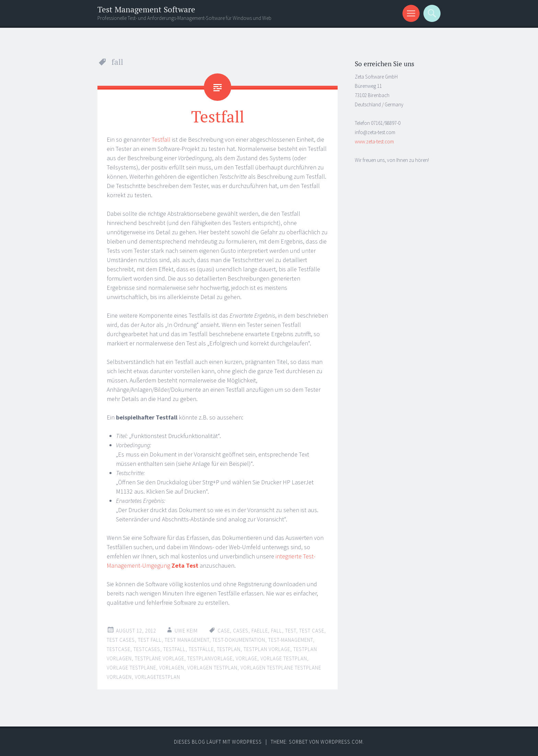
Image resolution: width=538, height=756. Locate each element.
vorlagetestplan (157, 677)
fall (277, 631)
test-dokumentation (239, 640)
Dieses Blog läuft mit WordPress (218, 742)
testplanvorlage (210, 658)
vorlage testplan (284, 658)
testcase (119, 649)
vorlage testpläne (131, 668)
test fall (150, 640)
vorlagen (172, 668)
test (291, 631)
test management (187, 640)
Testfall (218, 116)
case (224, 631)
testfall (174, 649)
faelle (260, 631)
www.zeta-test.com (374, 141)
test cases (121, 640)
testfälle (201, 649)
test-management (291, 640)
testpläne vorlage (160, 658)
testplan (229, 649)
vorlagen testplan (212, 668)
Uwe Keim (186, 631)
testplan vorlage (267, 649)
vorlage (247, 658)
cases (241, 631)
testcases (147, 649)
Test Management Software (146, 9)
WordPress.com (342, 742)
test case (312, 631)
